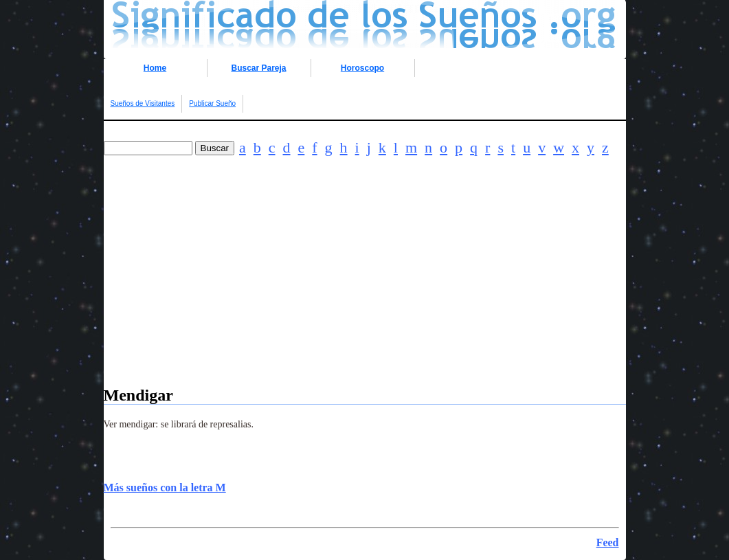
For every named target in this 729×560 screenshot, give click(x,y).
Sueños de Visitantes (143, 103)
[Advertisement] (365, 290)
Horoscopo (362, 68)
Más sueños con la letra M (165, 488)
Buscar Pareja (258, 68)
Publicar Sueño (212, 103)
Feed (608, 542)
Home (155, 68)
